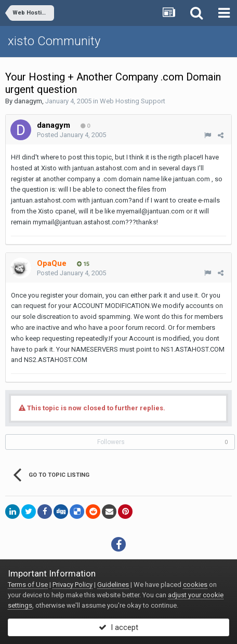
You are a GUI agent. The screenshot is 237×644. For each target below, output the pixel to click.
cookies (195, 585)
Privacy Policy (73, 585)
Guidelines (113, 585)
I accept (118, 627)
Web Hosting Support (133, 101)
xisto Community (54, 41)
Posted (71, 135)
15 (83, 264)
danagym (28, 101)
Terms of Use (28, 585)
